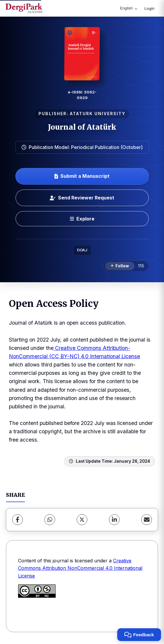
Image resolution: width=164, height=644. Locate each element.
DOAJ (82, 250)
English (129, 8)
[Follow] (120, 266)
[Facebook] (17, 520)
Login (149, 8)
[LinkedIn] (114, 520)
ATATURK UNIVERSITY (98, 114)
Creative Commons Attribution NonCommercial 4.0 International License (80, 568)
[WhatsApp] (50, 520)
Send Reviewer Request (82, 198)
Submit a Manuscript (82, 176)
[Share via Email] (147, 520)
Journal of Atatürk (82, 127)
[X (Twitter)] (82, 520)
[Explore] (82, 219)
